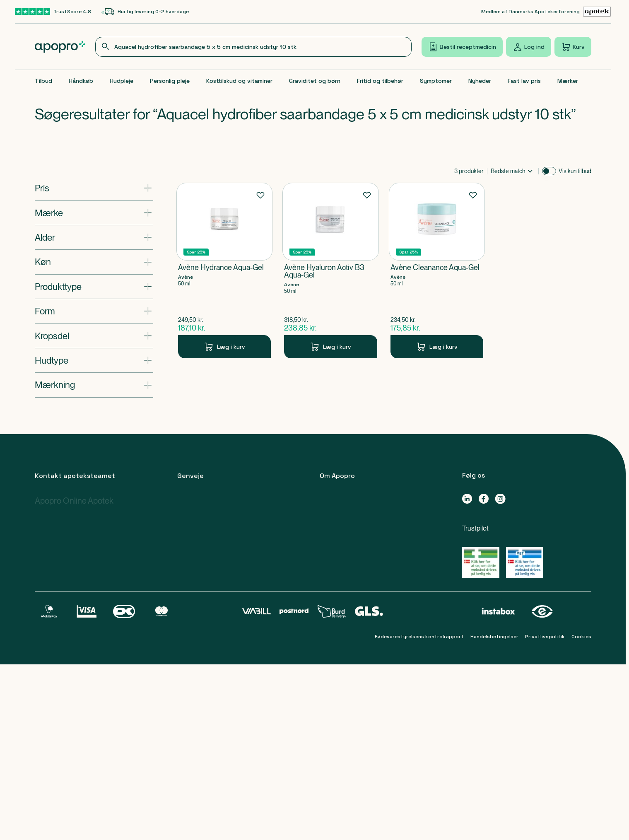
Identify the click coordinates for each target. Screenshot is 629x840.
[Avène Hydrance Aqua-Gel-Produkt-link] (225, 270)
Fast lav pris (524, 81)
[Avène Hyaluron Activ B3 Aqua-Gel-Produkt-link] (331, 270)
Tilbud (43, 81)
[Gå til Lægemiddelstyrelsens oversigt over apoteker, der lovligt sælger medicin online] (481, 562)
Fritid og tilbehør (380, 81)
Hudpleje (122, 81)
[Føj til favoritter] (260, 195)
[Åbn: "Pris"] (94, 188)
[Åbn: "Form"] (94, 311)
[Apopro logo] (60, 47)
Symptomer (436, 81)
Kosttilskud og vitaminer (239, 81)
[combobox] (253, 47)
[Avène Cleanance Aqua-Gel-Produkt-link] (437, 270)
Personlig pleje (170, 81)
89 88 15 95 (66, 552)
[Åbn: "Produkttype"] (94, 287)
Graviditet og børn (315, 81)
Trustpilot (475, 528)
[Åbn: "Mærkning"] (94, 385)
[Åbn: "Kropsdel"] (94, 336)
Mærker (568, 81)
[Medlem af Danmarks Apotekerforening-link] (546, 12)
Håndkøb (81, 81)
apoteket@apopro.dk (68, 726)
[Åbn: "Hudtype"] (94, 360)
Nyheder (480, 81)
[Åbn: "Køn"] (94, 262)
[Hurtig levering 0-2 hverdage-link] (145, 12)
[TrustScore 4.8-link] (53, 12)
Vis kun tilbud (575, 171)
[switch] (549, 171)
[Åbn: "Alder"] (94, 237)
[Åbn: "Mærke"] (94, 213)
